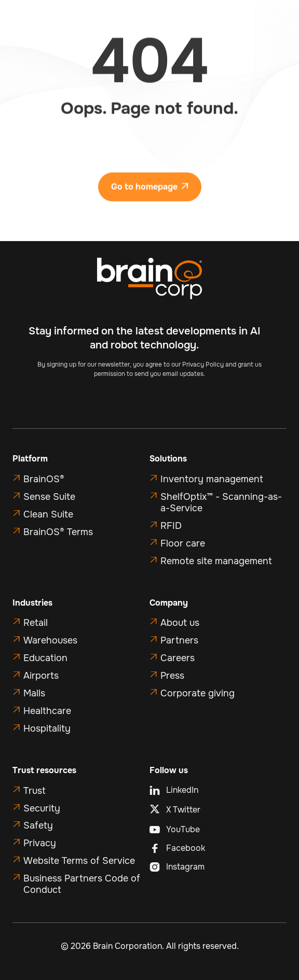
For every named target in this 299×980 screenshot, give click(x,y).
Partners (179, 640)
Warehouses (50, 640)
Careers (178, 658)
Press (172, 676)
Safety (38, 825)
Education (45, 658)
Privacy (40, 843)
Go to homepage (150, 192)
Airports (41, 676)
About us (180, 623)
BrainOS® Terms (58, 532)
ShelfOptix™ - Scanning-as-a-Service (221, 502)
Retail (36, 623)
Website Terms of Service (79, 861)
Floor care (183, 543)
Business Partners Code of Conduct (82, 884)
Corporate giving (198, 693)
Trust (35, 791)
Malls (34, 693)
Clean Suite (48, 514)
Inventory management (212, 479)
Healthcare (47, 711)
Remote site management (216, 561)
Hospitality (47, 729)
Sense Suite (49, 497)
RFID (171, 526)
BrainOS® (44, 479)
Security (42, 808)
